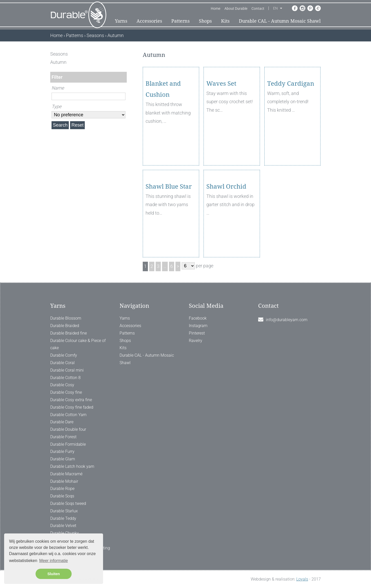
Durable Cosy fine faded (72, 407)
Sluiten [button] (54, 574)
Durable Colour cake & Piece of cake (78, 344)
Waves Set (221, 113)
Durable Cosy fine (66, 392)
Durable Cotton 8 (65, 378)
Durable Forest (63, 437)
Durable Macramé (66, 474)
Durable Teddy (63, 518)
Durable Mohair (64, 481)
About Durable (236, 8)
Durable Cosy (62, 385)
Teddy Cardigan (291, 113)
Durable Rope (62, 489)
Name (58, 88)
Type (56, 106)
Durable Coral (62, 363)
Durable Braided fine (69, 333)
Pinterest (197, 333)
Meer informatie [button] (53, 561)
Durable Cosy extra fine (71, 400)
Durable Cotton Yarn (68, 415)
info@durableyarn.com (287, 320)
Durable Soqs (62, 496)
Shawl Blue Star (169, 216)
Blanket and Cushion (163, 119)
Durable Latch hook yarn (72, 466)
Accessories (149, 21)
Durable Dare (62, 422)
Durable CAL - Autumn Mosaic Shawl (280, 21)
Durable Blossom (66, 318)
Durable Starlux (64, 511)
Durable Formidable (68, 444)
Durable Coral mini (67, 370)
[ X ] (123, 54)
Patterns (180, 21)
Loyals (302, 579)
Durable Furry (62, 451)
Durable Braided (65, 326)
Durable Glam (63, 459)
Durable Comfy (64, 355)
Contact (258, 8)
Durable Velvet (63, 526)
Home (216, 8)
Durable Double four (68, 429)
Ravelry (196, 341)
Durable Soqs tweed (68, 503)
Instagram (198, 326)
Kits (225, 21)
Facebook (198, 318)
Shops (205, 21)
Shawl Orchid (226, 216)
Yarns (121, 21)
